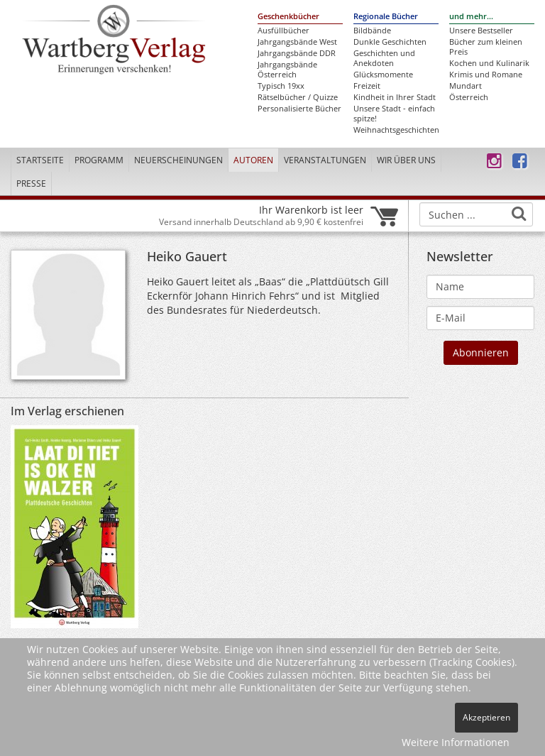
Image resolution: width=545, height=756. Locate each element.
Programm (99, 160)
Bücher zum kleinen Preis (486, 47)
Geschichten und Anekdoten (384, 58)
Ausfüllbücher (283, 31)
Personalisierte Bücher (299, 109)
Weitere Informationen (456, 742)
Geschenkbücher (288, 16)
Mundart (466, 86)
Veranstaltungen (325, 160)
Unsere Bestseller (481, 31)
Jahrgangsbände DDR (297, 53)
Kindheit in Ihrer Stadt (395, 97)
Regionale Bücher (386, 16)
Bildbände (372, 31)
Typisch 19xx (281, 86)
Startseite (40, 160)
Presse (31, 183)
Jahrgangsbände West (297, 42)
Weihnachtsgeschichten (396, 130)
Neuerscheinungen (178, 160)
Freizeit (367, 86)
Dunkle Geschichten (390, 42)
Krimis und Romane (486, 75)
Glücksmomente (383, 75)
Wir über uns (406, 160)
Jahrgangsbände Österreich (287, 70)
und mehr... (471, 16)
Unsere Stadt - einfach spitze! (394, 114)
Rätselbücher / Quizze (298, 97)
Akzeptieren (486, 717)
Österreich (469, 97)
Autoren (253, 160)
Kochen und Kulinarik (489, 63)
